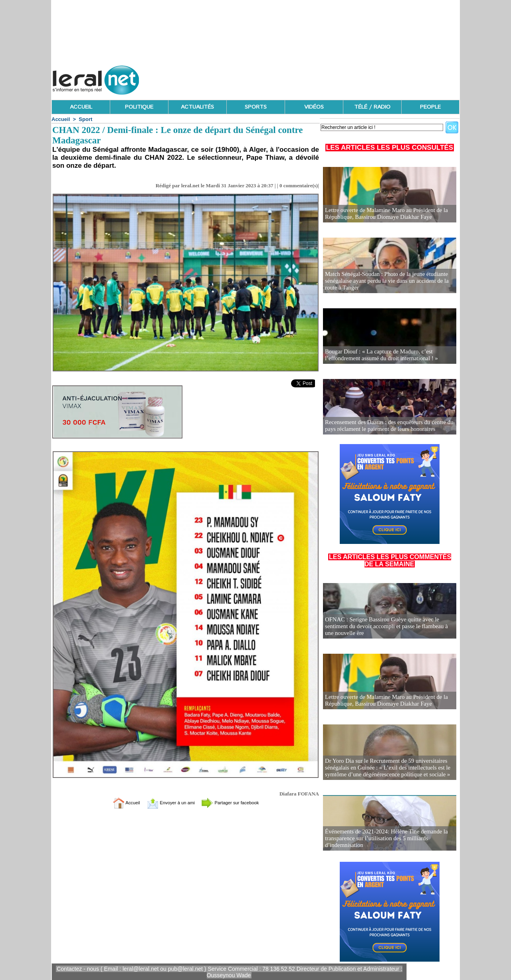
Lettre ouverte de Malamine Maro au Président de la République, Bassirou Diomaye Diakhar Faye (383, 214)
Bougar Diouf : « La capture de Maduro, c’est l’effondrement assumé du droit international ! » (379, 355)
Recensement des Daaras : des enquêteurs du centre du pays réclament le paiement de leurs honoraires (386, 426)
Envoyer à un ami (166, 802)
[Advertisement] (314, 78)
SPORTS (256, 107)
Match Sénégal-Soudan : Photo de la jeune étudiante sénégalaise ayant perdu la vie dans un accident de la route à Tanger (384, 281)
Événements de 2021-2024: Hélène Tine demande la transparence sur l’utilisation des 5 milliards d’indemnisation (383, 839)
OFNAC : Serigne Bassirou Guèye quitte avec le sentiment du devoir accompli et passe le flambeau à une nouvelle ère (388, 627)
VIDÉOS (314, 107)
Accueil (61, 119)
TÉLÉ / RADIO (372, 107)
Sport (85, 119)
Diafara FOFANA (299, 794)
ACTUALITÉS (197, 107)
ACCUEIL (81, 107)
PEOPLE (430, 107)
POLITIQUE (139, 107)
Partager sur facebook (239, 802)
